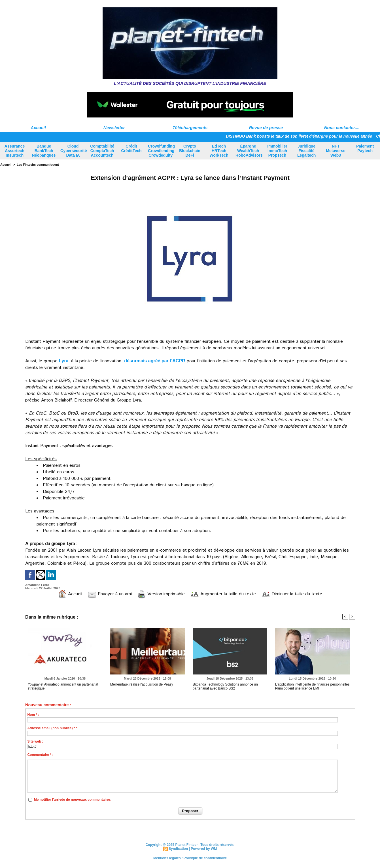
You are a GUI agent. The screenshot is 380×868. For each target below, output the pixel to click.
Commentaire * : (40, 755)
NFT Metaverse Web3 (336, 151)
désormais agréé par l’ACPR (155, 361)
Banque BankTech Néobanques (44, 151)
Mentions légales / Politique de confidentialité (190, 858)
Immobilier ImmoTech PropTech (277, 151)
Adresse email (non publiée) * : (52, 728)
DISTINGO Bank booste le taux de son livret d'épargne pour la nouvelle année (301, 136)
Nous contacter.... (342, 128)
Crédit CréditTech (131, 148)
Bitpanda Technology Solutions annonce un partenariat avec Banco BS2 (225, 686)
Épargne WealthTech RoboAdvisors (249, 151)
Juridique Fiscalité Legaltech (306, 151)
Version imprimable (161, 594)
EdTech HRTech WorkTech (219, 151)
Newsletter (114, 128)
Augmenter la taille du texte (223, 594)
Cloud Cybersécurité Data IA (74, 151)
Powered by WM (204, 849)
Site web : (35, 741)
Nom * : (33, 715)
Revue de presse (266, 128)
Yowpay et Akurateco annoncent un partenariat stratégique (63, 686)
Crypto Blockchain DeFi (190, 151)
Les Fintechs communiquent (38, 165)
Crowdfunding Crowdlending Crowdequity (161, 151)
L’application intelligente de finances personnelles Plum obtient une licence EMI (312, 686)
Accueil (38, 128)
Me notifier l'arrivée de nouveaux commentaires (72, 800)
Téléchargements (190, 128)
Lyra (64, 361)
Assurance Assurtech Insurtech (15, 151)
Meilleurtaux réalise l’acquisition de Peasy (142, 684)
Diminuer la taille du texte (292, 594)
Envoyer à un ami (110, 594)
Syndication (178, 849)
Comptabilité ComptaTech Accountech (102, 151)
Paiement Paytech (365, 148)
